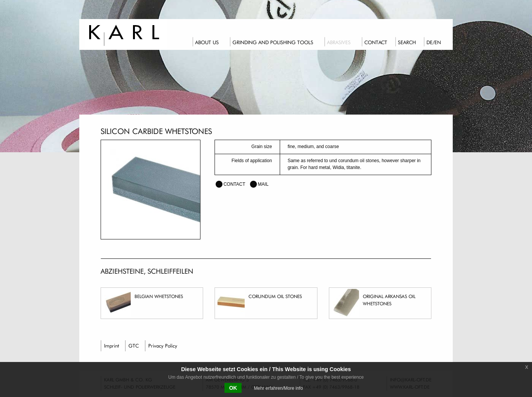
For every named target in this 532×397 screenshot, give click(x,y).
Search (407, 42)
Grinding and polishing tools (273, 42)
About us (207, 42)
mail (263, 184)
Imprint (111, 346)
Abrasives (339, 42)
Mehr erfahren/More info (278, 388)
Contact (376, 42)
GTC (134, 346)
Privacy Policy (163, 346)
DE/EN (434, 42)
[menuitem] (209, 41)
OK (233, 388)
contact (234, 184)
